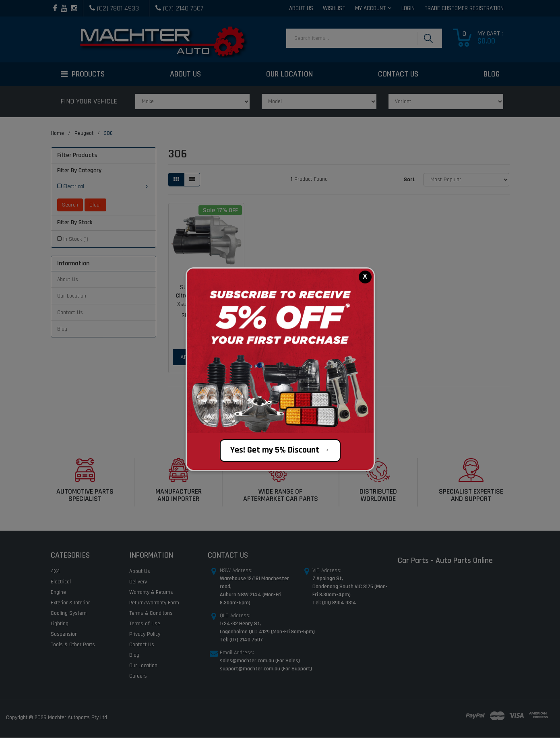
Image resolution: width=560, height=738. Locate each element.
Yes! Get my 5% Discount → (280, 450)
